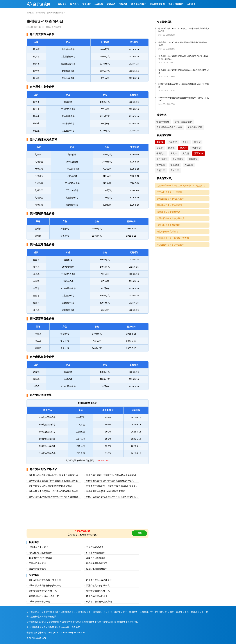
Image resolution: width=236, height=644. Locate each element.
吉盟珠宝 (161, 170)
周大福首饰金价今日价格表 (169, 127)
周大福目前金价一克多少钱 (99, 602)
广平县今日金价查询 (96, 553)
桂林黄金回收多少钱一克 (98, 591)
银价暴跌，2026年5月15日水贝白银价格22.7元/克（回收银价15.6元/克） (183, 58)
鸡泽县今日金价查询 (96, 558)
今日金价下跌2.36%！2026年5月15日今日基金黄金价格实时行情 (184, 30)
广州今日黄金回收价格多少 (99, 580)
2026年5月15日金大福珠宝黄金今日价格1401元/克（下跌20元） (184, 99)
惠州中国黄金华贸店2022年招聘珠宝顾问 (106, 491)
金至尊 (160, 148)
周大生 (174, 153)
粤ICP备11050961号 (36, 638)
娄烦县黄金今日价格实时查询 (171, 199)
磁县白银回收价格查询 (97, 569)
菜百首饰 (198, 153)
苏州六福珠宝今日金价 (97, 596)
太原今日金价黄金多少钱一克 (171, 218)
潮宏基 (172, 148)
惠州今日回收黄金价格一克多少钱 (45, 580)
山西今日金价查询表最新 (168, 225)
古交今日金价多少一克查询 (170, 192)
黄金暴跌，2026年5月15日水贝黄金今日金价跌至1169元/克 (184, 71)
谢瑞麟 (197, 142)
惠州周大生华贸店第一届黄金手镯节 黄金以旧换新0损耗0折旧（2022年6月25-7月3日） (112, 486)
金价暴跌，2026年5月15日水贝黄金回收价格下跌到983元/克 (183, 44)
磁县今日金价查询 (37, 569)
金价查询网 (40, 13)
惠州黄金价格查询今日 (56, 13)
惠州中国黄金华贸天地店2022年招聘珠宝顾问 (50, 486)
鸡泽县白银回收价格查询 (41, 558)
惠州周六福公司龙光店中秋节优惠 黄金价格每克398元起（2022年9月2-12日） (54, 476)
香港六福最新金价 (183, 122)
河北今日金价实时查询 (167, 232)
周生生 (186, 142)
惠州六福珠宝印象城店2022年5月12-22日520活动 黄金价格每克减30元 (112, 497)
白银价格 (123, 4)
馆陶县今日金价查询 (38, 547)
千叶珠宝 (161, 165)
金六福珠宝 (162, 159)
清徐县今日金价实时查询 (168, 212)
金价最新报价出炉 (35, 622)
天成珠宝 (189, 165)
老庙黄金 (196, 148)
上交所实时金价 (52, 622)
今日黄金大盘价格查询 (70, 622)
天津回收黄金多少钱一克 (98, 585)
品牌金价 (99, 4)
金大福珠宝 (178, 159)
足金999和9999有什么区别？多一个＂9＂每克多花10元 (183, 186)
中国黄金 (161, 153)
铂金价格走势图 (157, 4)
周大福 (160, 142)
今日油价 (191, 4)
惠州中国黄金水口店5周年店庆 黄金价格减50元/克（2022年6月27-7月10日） (110, 481)
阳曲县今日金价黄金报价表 (170, 205)
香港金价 (111, 4)
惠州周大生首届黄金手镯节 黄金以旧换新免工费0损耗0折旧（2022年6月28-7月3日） (55, 481)
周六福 (186, 153)
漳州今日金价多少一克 (39, 602)
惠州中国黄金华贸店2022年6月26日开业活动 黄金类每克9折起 (55, 492)
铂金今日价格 (163, 122)
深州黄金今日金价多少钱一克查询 (173, 238)
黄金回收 (87, 4)
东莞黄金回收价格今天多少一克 (44, 596)
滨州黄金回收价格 (108, 622)
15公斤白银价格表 (95, 547)
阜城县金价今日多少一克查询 (171, 245)
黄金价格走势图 (139, 4)
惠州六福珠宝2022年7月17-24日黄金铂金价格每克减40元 (112, 476)
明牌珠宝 (193, 159)
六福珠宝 (173, 142)
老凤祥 (183, 148)
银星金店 (175, 165)
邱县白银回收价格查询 (97, 563)
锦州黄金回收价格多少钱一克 (43, 591)
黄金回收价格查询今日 (128, 622)
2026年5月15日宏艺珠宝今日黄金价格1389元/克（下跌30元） (184, 85)
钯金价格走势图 (176, 4)
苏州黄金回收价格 (90, 622)
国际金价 (62, 4)
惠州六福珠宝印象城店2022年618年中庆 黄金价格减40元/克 (55, 497)
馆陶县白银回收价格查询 (41, 553)
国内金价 (75, 4)
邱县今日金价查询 (37, 563)
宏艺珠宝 (175, 170)
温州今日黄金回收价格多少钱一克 (45, 585)
